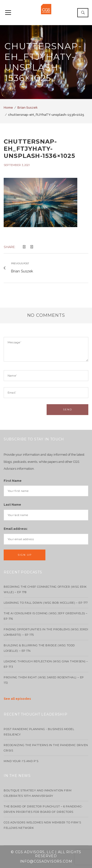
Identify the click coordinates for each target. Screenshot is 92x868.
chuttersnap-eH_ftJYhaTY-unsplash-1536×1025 (39, 149)
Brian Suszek (27, 108)
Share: (10, 247)
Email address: (16, 529)
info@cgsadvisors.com (46, 861)
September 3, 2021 (17, 165)
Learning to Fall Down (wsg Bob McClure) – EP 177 (46, 603)
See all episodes (17, 699)
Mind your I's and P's (21, 761)
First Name (13, 481)
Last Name (12, 505)
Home (8, 108)
